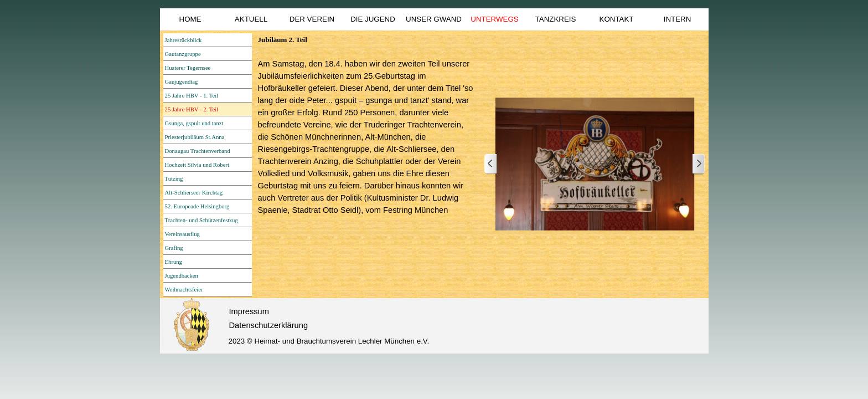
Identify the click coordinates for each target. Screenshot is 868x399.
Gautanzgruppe (183, 54)
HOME (190, 19)
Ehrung (174, 262)
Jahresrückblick (184, 40)
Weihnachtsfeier (184, 290)
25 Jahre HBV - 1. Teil (192, 96)
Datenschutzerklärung (269, 325)
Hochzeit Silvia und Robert (197, 165)
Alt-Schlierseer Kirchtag (194, 193)
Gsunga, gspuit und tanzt (194, 123)
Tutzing (174, 179)
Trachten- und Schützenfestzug (201, 220)
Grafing (174, 248)
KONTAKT (617, 19)
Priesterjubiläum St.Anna (195, 137)
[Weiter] (698, 164)
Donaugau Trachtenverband (198, 151)
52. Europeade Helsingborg (197, 206)
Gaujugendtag (182, 82)
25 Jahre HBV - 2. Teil (192, 109)
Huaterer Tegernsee (188, 68)
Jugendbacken (182, 276)
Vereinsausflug (182, 234)
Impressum (249, 311)
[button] (595, 164)
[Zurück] (491, 164)
